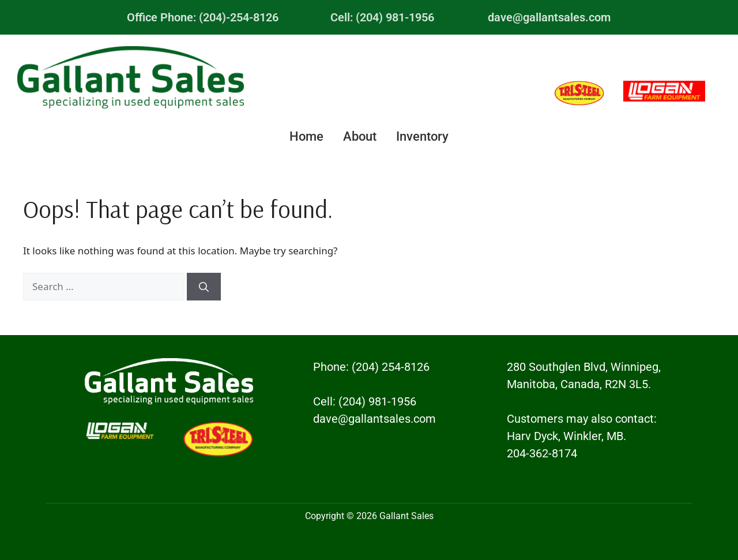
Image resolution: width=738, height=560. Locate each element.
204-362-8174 (542, 453)
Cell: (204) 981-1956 (382, 17)
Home (306, 136)
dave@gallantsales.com (549, 17)
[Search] (204, 287)
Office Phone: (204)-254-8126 (203, 17)
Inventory (422, 136)
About (360, 136)
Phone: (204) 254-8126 (371, 367)
